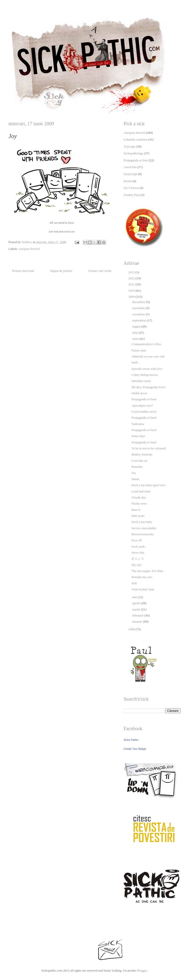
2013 (132, 272)
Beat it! (136, 510)
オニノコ (138, 559)
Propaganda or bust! (144, 399)
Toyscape (130, 146)
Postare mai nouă (23, 271)
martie (137, 609)
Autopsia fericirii (29, 249)
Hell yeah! (138, 516)
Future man (139, 350)
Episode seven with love (147, 369)
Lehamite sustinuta (136, 139)
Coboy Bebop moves (145, 375)
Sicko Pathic (131, 740)
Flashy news (139, 503)
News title (138, 553)
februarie (138, 615)
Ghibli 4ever (139, 393)
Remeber (137, 467)
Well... (135, 362)
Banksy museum (142, 454)
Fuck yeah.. (139, 546)
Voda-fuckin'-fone (143, 589)
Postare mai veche (100, 271)
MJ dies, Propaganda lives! (148, 387)
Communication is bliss (146, 344)
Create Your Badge (135, 749)
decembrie (139, 302)
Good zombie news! (144, 412)
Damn (135, 479)
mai (135, 597)
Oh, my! (137, 565)
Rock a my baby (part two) (148, 485)
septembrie (140, 320)
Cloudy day (139, 497)
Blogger (142, 970)
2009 (132, 297)
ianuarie (138, 621)
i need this (130, 167)
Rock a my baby (142, 522)
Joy (134, 473)
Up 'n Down (131, 188)
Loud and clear (141, 491)
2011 (132, 284)
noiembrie (139, 308)
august (137, 326)
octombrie (139, 314)
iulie (135, 333)
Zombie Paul (132, 195)
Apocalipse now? (142, 405)
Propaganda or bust (136, 160)
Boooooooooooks (142, 534)
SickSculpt (130, 174)
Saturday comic (141, 381)
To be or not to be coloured (148, 448)
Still (134, 583)
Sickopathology (134, 153)
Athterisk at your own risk (148, 356)
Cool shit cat (139, 461)
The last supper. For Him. (147, 571)
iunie (136, 339)
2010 (132, 291)
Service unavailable (144, 528)
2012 (132, 278)
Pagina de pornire (61, 271)
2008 (132, 629)
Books (128, 181)
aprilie (137, 603)
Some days (138, 436)
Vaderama (138, 424)
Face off (137, 540)
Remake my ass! (142, 577)
